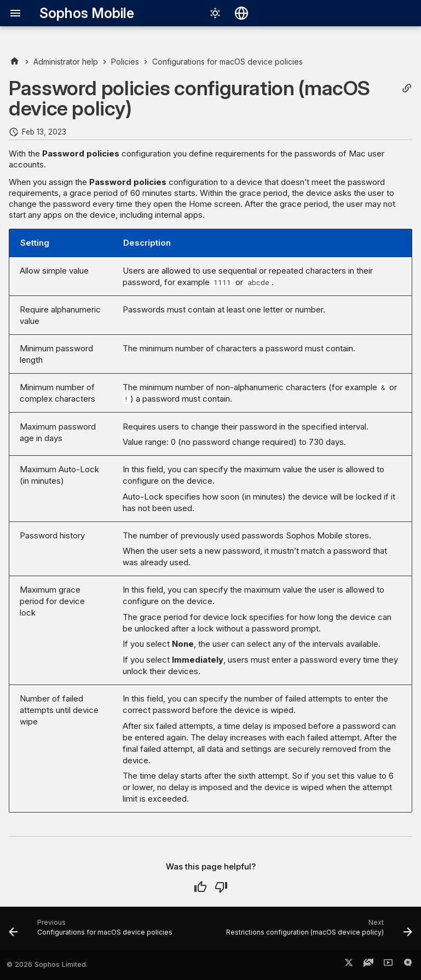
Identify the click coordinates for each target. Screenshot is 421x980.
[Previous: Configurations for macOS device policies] (92, 931)
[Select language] (241, 13)
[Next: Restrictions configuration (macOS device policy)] (318, 931)
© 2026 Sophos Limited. (47, 964)
